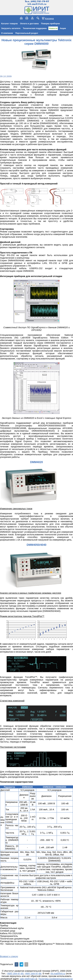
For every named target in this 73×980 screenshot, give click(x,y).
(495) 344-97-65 (15, 973)
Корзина (49, 18)
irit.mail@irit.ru (37, 4)
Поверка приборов (50, 24)
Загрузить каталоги (11, 28)
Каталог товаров (9, 24)
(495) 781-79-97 (40, 1)
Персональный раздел (27, 33)
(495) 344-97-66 (33, 973)
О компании (7, 33)
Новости (53, 28)
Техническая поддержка (35, 28)
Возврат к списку (9, 956)
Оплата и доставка (29, 24)
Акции (63, 28)
